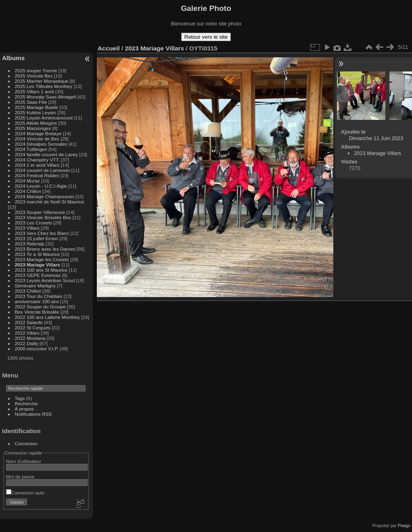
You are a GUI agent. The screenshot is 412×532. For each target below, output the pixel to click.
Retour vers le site (206, 37)
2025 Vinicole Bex (34, 76)
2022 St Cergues (33, 328)
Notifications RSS (33, 414)
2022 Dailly (27, 343)
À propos (24, 409)
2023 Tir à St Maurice (38, 254)
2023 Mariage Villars (38, 265)
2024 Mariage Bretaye (38, 133)
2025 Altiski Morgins (36, 123)
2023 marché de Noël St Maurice (50, 202)
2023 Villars (27, 228)
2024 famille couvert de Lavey (46, 154)
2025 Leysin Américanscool (44, 118)
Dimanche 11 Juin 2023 (376, 138)
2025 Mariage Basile (37, 107)
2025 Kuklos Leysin (36, 112)
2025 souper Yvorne (36, 70)
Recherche (26, 403)
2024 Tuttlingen (31, 149)
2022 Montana (30, 338)
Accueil (109, 48)
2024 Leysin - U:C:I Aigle (41, 186)
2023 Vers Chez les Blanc (42, 233)
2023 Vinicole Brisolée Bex (43, 217)
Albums (13, 58)
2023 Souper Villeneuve (40, 212)
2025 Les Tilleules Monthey (44, 86)
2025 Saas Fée (32, 102)
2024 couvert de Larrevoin (43, 170)
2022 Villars (27, 333)
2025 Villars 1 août (35, 91)
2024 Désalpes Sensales (41, 144)
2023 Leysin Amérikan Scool (45, 280)
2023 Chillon (28, 291)
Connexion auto (25, 493)
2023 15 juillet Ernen (37, 238)
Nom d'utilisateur (24, 461)
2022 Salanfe (29, 322)
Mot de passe (20, 476)
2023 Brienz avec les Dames (45, 249)
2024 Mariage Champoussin (45, 196)
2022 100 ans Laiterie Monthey (48, 317)
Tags (20, 398)
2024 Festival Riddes (37, 175)
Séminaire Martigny (35, 286)
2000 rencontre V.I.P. (37, 349)
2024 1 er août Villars (37, 165)
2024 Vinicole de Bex (37, 139)
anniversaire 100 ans (37, 301)
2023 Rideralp (30, 244)
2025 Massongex (33, 128)
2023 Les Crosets (34, 223)
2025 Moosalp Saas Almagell (46, 97)
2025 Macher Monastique (42, 81)
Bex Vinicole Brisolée (37, 312)
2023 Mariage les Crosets (42, 259)
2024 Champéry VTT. (37, 160)
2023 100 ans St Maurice (41, 270)
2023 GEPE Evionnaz (38, 275)
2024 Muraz (27, 181)
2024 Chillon (28, 191)
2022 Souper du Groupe (40, 307)
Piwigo (404, 526)
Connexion (26, 443)
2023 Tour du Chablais (39, 296)
